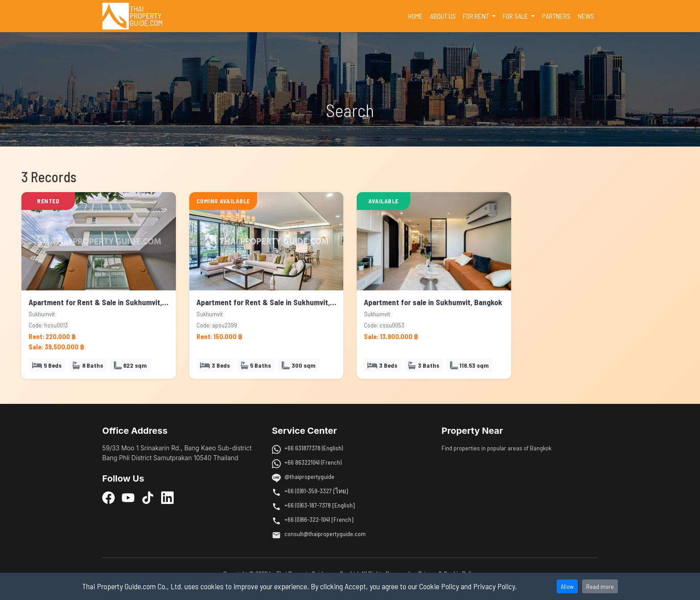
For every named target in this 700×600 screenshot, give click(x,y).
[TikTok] (148, 498)
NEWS (586, 16)
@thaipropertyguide (309, 476)
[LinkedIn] (167, 498)
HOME (417, 15)
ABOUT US (443, 16)
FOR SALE (516, 16)
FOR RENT (477, 16)
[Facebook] (108, 498)
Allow (567, 586)
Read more (600, 586)
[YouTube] (128, 498)
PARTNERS (556, 16)
